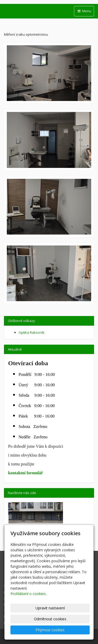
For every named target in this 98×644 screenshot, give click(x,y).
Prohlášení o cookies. (28, 594)
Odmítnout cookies (50, 619)
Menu (84, 11)
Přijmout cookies (50, 630)
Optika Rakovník (31, 332)
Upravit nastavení (50, 608)
